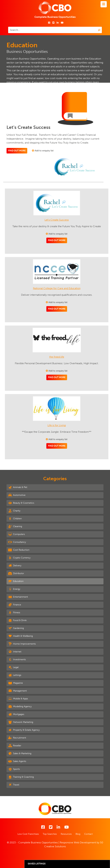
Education (16, 581)
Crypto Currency (19, 558)
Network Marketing (21, 722)
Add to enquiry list (43, 151)
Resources (66, 834)
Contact (88, 834)
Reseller (15, 746)
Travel (14, 785)
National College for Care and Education (57, 288)
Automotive (17, 495)
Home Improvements (22, 644)
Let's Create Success (57, 220)
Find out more (17, 151)
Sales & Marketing (20, 753)
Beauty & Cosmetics (21, 503)
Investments (17, 659)
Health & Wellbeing (20, 636)
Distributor (16, 573)
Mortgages (16, 714)
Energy (14, 589)
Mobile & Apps (18, 699)
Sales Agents (17, 761)
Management (17, 691)
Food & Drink (17, 620)
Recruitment (17, 738)
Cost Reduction (19, 550)
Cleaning (15, 526)
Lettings (15, 675)
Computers (16, 534)
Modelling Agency (20, 706)
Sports (14, 769)
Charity (14, 511)
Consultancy (17, 542)
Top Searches (50, 834)
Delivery (15, 565)
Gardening (16, 628)
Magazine (16, 683)
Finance (15, 605)
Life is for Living (57, 425)
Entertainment (18, 597)
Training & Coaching (21, 777)
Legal (13, 667)
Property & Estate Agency (24, 730)
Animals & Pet (18, 487)
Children (15, 518)
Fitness (14, 612)
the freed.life (57, 357)
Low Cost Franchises (28, 834)
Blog (78, 834)
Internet (15, 652)
